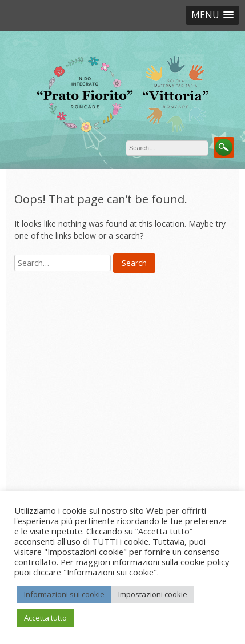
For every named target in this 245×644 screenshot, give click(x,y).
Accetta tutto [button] (45, 618)
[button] (212, 15)
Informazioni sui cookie (64, 594)
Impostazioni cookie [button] (153, 594)
